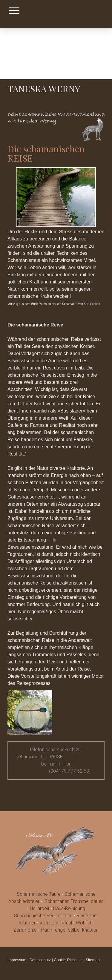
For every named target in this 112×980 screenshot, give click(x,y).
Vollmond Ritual (56, 923)
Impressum (17, 960)
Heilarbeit (40, 908)
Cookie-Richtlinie (68, 960)
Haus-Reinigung (69, 908)
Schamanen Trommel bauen (74, 901)
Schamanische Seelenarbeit (43, 916)
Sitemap (93, 960)
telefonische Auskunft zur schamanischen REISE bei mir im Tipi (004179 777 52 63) (56, 760)
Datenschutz (40, 960)
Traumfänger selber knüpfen (69, 930)
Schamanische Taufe (39, 894)
